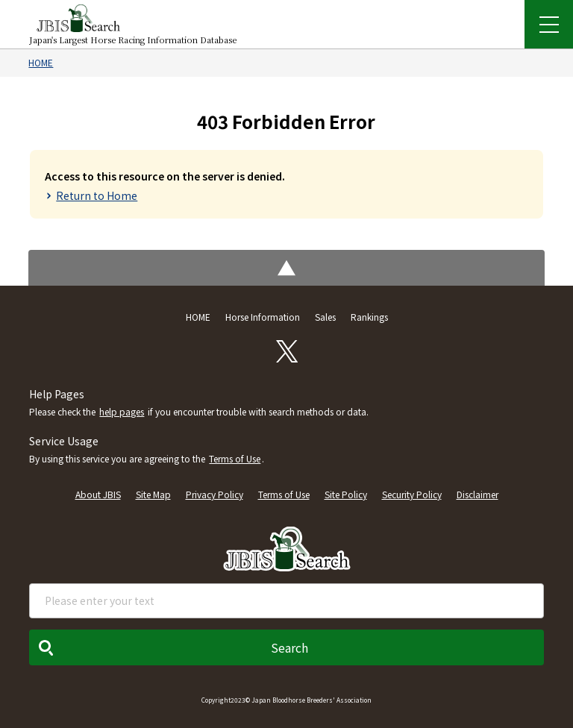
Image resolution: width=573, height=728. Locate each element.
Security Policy (412, 494)
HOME (41, 62)
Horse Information (263, 317)
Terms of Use (235, 458)
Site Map (153, 494)
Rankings (369, 317)
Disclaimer (477, 494)
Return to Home (97, 195)
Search (289, 647)
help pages (122, 411)
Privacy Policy (215, 494)
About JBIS (98, 494)
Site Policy (346, 494)
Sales (325, 317)
